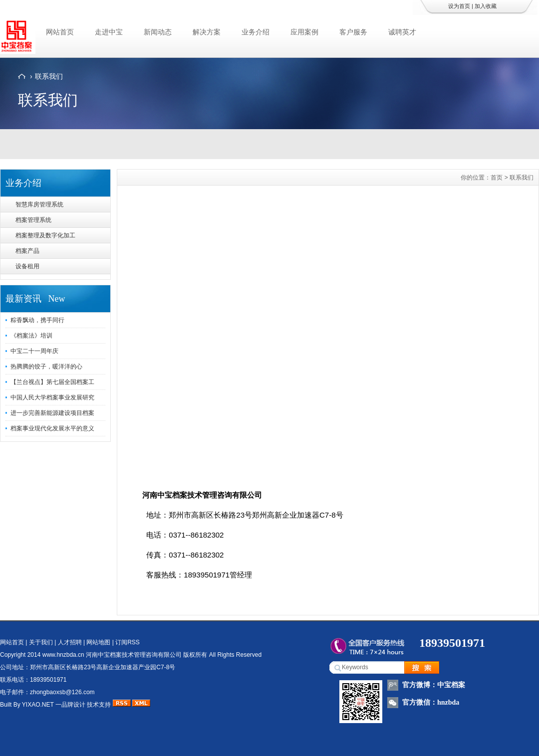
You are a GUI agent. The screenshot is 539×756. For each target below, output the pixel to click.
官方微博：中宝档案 (434, 685)
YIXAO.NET (38, 705)
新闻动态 (158, 32)
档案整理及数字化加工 (45, 235)
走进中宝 (109, 32)
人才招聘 (70, 642)
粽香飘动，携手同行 (37, 320)
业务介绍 (256, 32)
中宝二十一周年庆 (34, 351)
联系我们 (49, 76)
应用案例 (304, 32)
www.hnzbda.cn (63, 655)
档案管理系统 (33, 220)
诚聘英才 (402, 32)
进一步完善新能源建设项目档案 (52, 413)
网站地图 (98, 642)
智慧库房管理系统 (39, 204)
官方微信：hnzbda (431, 702)
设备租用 (27, 266)
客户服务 (353, 32)
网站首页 (60, 32)
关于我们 (41, 642)
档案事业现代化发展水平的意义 (52, 428)
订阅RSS (128, 642)
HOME (22, 76)
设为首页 (459, 6)
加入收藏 (486, 6)
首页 (497, 178)
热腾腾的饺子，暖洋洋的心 (46, 367)
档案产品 (27, 251)
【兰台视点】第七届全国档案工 (52, 382)
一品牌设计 (70, 705)
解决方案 (207, 32)
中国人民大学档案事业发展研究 (52, 397)
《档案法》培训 (31, 336)
